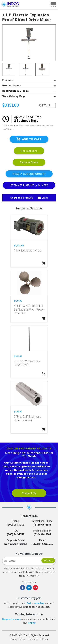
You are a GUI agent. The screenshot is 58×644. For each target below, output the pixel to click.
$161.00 (18, 356)
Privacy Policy (17, 639)
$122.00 (18, 412)
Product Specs (12, 86)
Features (8, 80)
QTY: (43, 105)
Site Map (34, 639)
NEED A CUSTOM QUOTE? (29, 174)
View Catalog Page (14, 96)
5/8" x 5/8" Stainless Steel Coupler (27, 418)
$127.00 (18, 301)
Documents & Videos (15, 91)
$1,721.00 (19, 246)
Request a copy (12, 619)
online (32, 623)
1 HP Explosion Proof (28, 250)
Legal (45, 639)
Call (29, 603)
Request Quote (29, 162)
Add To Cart (29, 139)
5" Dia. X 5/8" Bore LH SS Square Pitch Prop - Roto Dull (29, 309)
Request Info (29, 151)
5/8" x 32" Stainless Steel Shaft (27, 363)
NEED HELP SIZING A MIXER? (29, 185)
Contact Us (29, 493)
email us (39, 603)
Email (43, 198)
